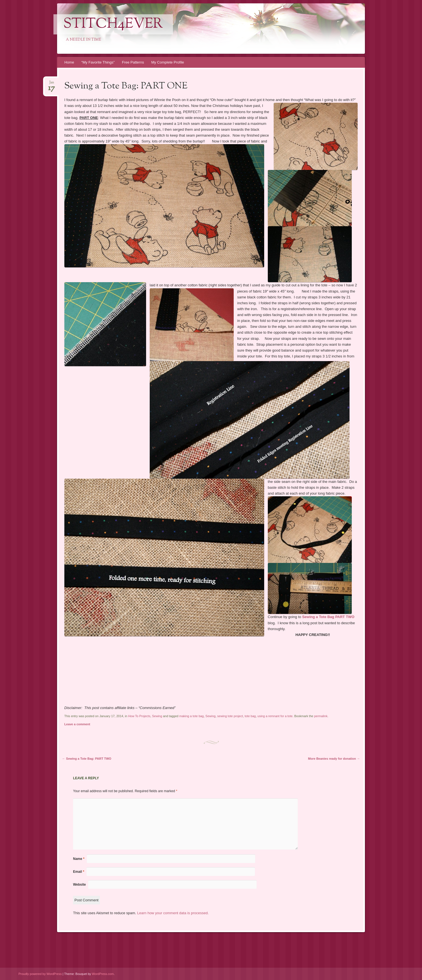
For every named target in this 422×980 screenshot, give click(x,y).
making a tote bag (192, 716)
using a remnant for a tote (275, 716)
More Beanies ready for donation (334, 759)
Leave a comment (77, 724)
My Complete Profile (167, 62)
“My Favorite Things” (98, 62)
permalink (321, 716)
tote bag (250, 716)
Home (69, 62)
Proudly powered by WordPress (40, 974)
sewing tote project (230, 716)
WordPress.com (103, 974)
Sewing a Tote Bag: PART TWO (87, 759)
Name (79, 859)
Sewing (157, 716)
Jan (51, 84)
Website (79, 885)
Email (79, 872)
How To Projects (139, 716)
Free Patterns (133, 62)
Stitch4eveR (113, 24)
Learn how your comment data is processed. (173, 913)
